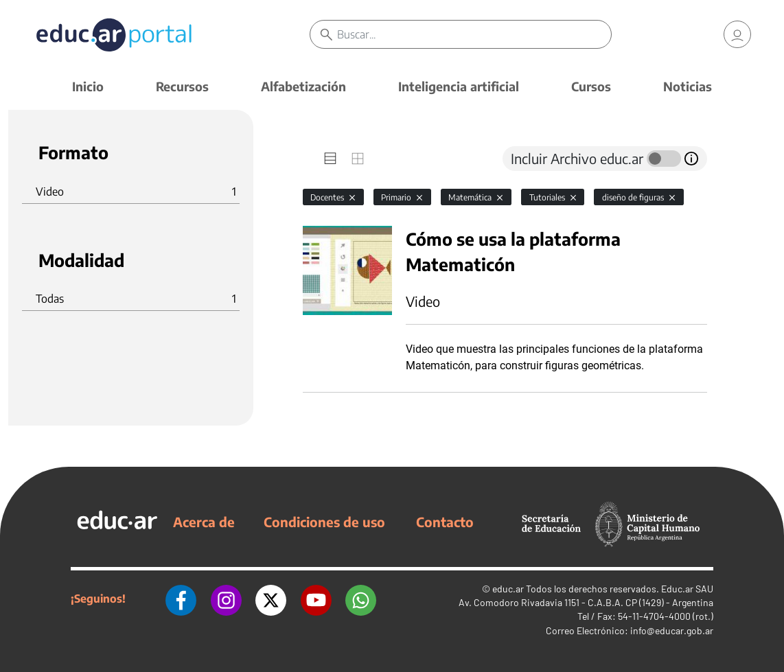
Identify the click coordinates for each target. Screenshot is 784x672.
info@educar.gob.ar (672, 630)
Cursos (591, 86)
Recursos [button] (182, 86)
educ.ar (508, 589)
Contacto (445, 522)
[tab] (330, 159)
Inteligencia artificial (459, 86)
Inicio (88, 86)
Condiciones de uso (324, 522)
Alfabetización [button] (303, 86)
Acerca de (204, 522)
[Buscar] (474, 34)
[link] (737, 34)
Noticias (688, 86)
